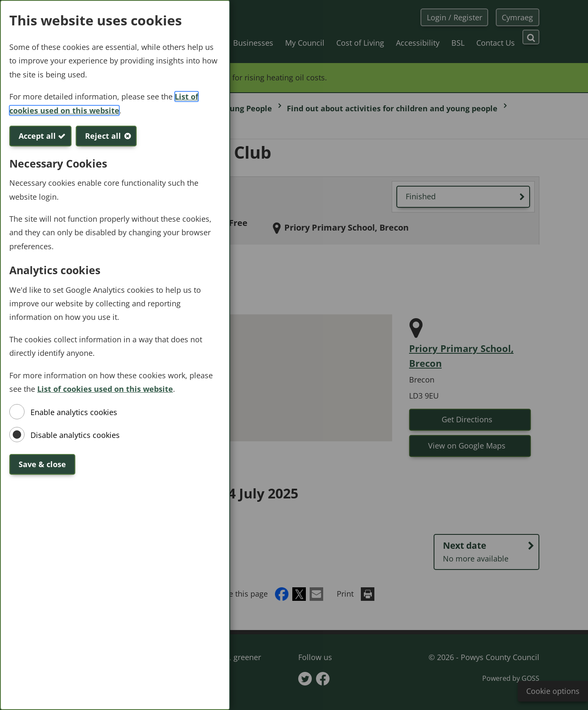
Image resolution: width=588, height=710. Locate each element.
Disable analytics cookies (75, 435)
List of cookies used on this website (105, 389)
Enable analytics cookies (74, 412)
